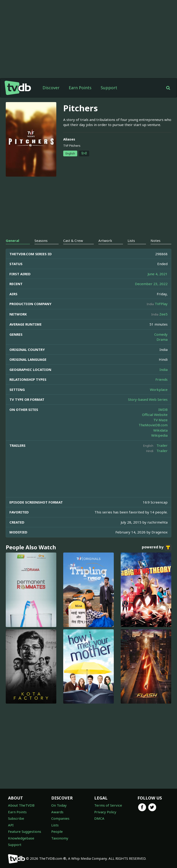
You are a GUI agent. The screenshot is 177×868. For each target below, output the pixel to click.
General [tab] (12, 241)
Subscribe (16, 818)
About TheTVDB (21, 805)
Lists (55, 825)
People (57, 831)
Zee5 (163, 314)
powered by (157, 547)
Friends (161, 379)
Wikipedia (159, 435)
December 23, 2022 (151, 284)
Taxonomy (60, 838)
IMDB (163, 410)
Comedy (161, 334)
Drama (162, 339)
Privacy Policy (105, 812)
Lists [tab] (131, 241)
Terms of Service (108, 805)
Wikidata (160, 430)
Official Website (155, 415)
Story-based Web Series (148, 399)
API (11, 825)
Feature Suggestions (25, 831)
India (164, 370)
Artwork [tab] (105, 241)
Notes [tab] (156, 241)
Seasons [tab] (41, 241)
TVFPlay (161, 304)
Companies (60, 818)
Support (109, 88)
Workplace (159, 390)
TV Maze (160, 420)
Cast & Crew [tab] (73, 241)
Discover (51, 88)
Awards (57, 812)
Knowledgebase (21, 838)
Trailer (162, 445)
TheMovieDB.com (153, 425)
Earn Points (80, 88)
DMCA (99, 818)
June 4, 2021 (158, 274)
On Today (59, 805)
